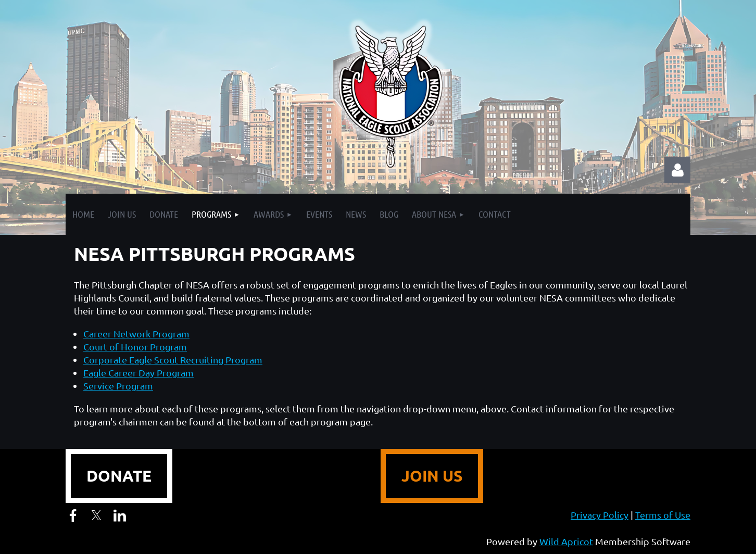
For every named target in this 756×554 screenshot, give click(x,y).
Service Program (118, 386)
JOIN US (432, 476)
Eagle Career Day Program (138, 373)
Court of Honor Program (135, 347)
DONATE (119, 476)
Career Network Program (136, 333)
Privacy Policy (600, 515)
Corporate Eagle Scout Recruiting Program (173, 360)
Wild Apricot (566, 541)
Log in (677, 170)
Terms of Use (663, 515)
